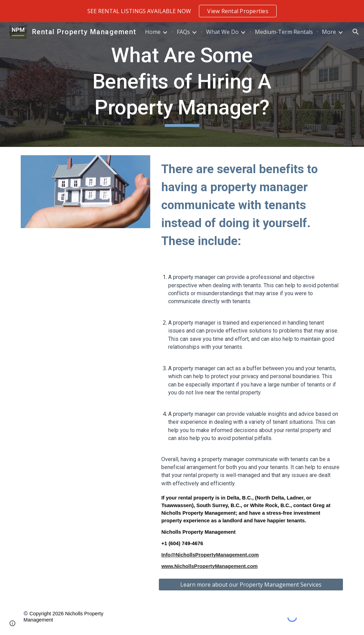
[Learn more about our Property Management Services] (251, 585)
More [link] (329, 32)
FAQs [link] (183, 32)
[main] (182, 85)
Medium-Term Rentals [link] (284, 32)
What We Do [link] (222, 32)
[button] (356, 32)
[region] (182, 11)
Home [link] (153, 32)
